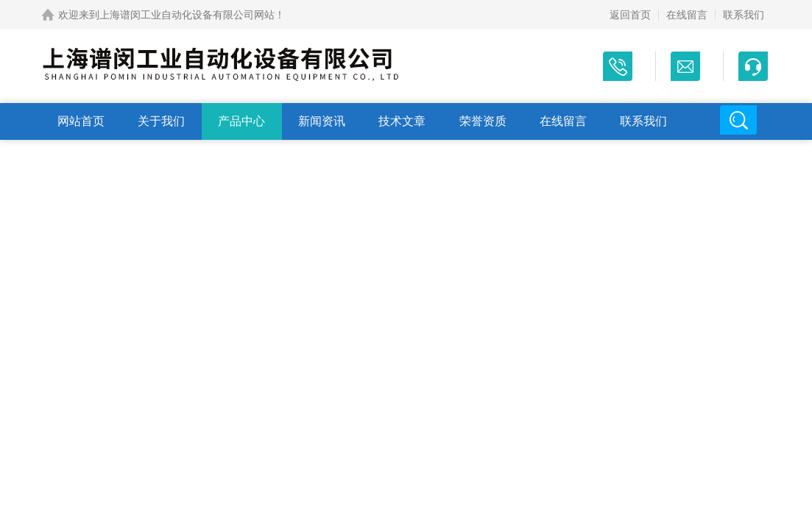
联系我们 (744, 15)
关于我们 (161, 121)
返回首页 (630, 15)
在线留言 (687, 15)
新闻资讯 (322, 121)
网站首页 (81, 121)
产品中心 (241, 121)
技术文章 (402, 121)
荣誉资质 (483, 121)
